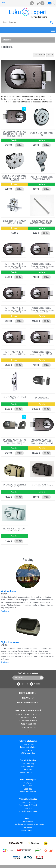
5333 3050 (28, 809)
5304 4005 (28, 789)
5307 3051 (28, 770)
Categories (7, 40)
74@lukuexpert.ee (28, 753)
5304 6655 (28, 828)
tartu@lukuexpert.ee (28, 773)
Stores (3, 3)
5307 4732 (28, 751)
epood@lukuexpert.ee (28, 831)
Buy (21, 145)
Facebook (25, 684)
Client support (26, 693)
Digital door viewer (10, 643)
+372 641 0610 (30, 718)
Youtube (37, 684)
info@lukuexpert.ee (28, 728)
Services (26, 698)
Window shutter (8, 591)
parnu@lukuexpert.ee (28, 792)
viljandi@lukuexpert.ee (28, 811)
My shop (32, 3)
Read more (5, 611)
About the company (26, 703)
